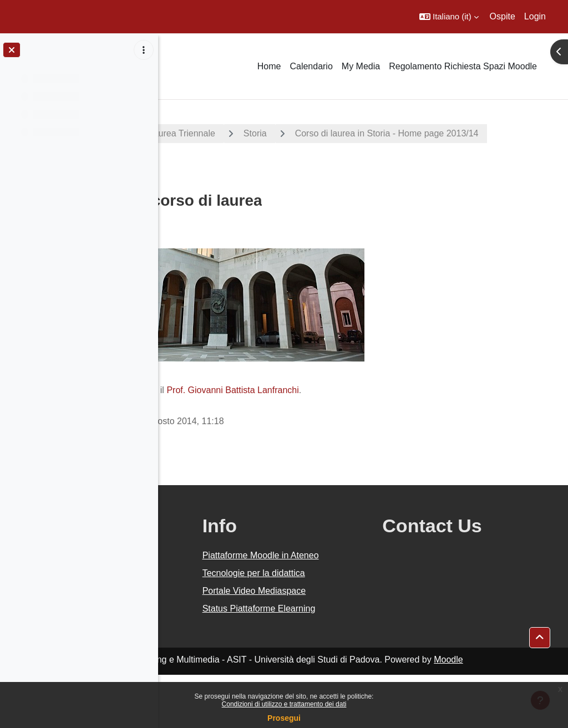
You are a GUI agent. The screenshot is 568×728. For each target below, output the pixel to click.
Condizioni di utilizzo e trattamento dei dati (284, 704)
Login (535, 16)
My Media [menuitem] (361, 66)
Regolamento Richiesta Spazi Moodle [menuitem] (463, 66)
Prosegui (284, 718)
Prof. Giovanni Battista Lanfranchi (390, 390)
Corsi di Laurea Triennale (324, 133)
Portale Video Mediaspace (334, 624)
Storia (413, 133)
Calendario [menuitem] (311, 66)
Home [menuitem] (269, 66)
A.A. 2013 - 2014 (212, 133)
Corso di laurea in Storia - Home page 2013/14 (283, 163)
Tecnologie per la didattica (341, 593)
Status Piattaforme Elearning (344, 655)
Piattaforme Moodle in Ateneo (351, 562)
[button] (449, 17)
